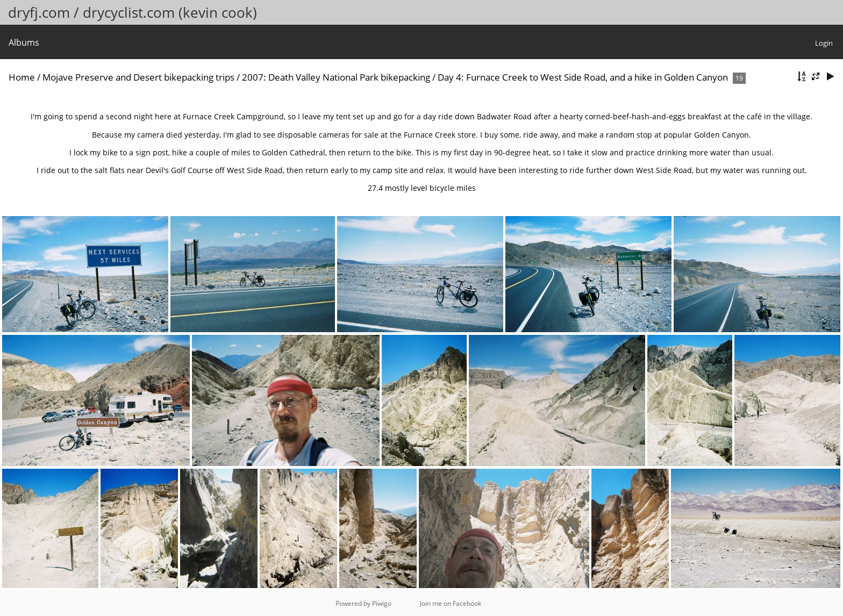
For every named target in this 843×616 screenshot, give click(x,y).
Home (22, 77)
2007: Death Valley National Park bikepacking (336, 77)
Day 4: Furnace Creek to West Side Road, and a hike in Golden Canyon (583, 77)
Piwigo (382, 603)
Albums (24, 42)
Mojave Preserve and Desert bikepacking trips (138, 77)
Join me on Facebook (451, 603)
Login (824, 43)
